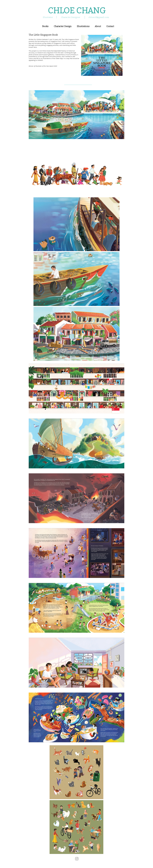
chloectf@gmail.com (99, 17)
